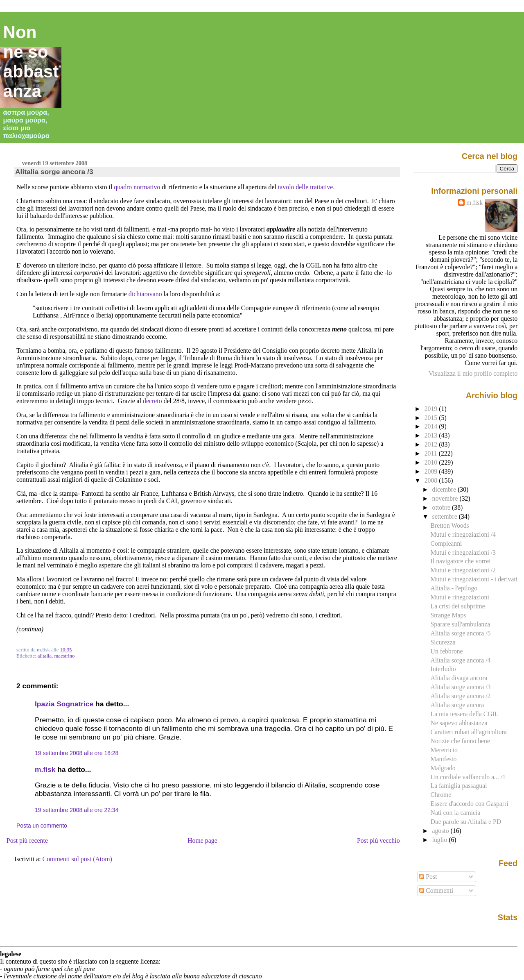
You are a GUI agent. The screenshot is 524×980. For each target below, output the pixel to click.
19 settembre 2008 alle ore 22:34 (77, 810)
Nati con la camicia (456, 813)
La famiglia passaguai (459, 786)
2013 (432, 435)
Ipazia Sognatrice (64, 704)
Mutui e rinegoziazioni (460, 597)
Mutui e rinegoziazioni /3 (463, 552)
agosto (442, 831)
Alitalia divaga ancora (459, 678)
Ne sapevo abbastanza (459, 723)
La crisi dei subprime (458, 606)
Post (428, 877)
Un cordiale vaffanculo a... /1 (468, 777)
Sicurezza (443, 642)
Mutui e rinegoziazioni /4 (463, 534)
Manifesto (444, 759)
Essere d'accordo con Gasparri (470, 804)
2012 (432, 444)
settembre (446, 516)
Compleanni (446, 543)
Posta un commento (42, 826)
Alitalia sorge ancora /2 (461, 696)
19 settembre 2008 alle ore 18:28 (77, 753)
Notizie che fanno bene (460, 741)
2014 (432, 426)
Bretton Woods (450, 525)
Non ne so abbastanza (31, 62)
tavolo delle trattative (306, 187)
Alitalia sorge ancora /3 (54, 172)
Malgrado (443, 768)
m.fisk (45, 769)
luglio (441, 840)
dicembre (445, 489)
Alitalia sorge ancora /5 (461, 633)
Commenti (436, 890)
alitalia (45, 656)
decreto (152, 401)
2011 (432, 453)
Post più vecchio (378, 840)
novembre (446, 498)
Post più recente (27, 840)
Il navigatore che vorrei (461, 561)
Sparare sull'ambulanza (461, 624)
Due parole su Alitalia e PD (466, 822)
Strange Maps (448, 615)
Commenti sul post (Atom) (77, 859)
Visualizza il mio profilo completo (473, 373)
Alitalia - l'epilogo (454, 588)
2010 (432, 462)
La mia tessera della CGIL (465, 714)
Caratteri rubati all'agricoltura (469, 732)
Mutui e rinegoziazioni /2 (463, 570)
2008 (432, 480)
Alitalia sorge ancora (457, 705)
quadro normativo (137, 187)
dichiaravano (145, 294)
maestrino (64, 656)
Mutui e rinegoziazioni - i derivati (474, 579)
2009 (432, 471)
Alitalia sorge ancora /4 (461, 660)
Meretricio (444, 750)
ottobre (442, 507)
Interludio (443, 669)
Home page (202, 840)
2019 (432, 409)
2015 (432, 418)
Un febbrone (447, 651)
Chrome (441, 795)
